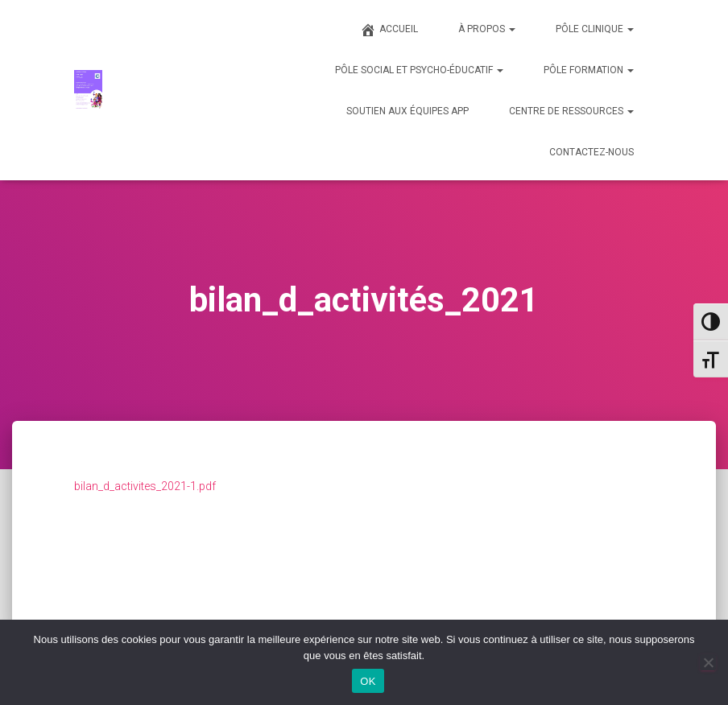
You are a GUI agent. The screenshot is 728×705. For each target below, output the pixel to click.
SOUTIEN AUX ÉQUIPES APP (407, 111)
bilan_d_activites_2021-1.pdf (145, 486)
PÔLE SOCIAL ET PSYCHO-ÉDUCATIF (419, 70)
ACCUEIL (389, 30)
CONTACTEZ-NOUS (591, 152)
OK (368, 681)
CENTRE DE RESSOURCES (571, 111)
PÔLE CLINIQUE (595, 29)
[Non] (708, 662)
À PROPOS (487, 29)
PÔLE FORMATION (589, 70)
